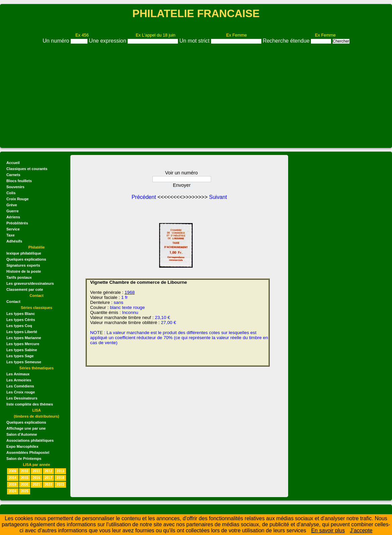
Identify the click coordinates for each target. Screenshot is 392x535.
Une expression (108, 41)
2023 (60, 485)
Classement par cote (25, 289)
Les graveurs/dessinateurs (30, 283)
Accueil (13, 163)
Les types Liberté (22, 332)
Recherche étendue (287, 41)
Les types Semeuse (24, 362)
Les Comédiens (20, 386)
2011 (37, 471)
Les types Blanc (21, 314)
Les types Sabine (22, 350)
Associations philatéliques (30, 440)
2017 (48, 478)
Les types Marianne (24, 338)
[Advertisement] (196, 94)
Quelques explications (26, 259)
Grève (12, 205)
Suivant (218, 197)
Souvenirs (15, 187)
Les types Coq (19, 326)
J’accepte (361, 530)
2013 (60, 471)
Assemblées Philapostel (28, 452)
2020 (24, 485)
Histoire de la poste (24, 271)
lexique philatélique (24, 253)
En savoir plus (328, 530)
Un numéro (57, 41)
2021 (37, 485)
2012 (48, 471)
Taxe (11, 235)
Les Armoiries (19, 380)
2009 (13, 471)
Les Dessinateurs (22, 398)
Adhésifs (14, 241)
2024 (13, 491)
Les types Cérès (21, 320)
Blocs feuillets (19, 181)
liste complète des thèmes (30, 404)
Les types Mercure (23, 344)
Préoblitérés (17, 223)
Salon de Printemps (24, 459)
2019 (13, 485)
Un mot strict (195, 41)
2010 (24, 471)
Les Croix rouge (21, 392)
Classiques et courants (27, 169)
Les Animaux (18, 374)
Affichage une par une (26, 428)
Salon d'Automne (22, 434)
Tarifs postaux (19, 277)
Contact (13, 302)
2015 (24, 478)
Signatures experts (23, 265)
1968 (130, 292)
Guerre (13, 211)
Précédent (145, 197)
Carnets (13, 175)
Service (13, 229)
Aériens (13, 217)
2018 (60, 478)
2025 (24, 491)
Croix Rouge (18, 199)
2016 (37, 478)
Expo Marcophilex (22, 446)
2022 (48, 485)
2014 (13, 478)
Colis (11, 193)
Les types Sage (20, 356)
